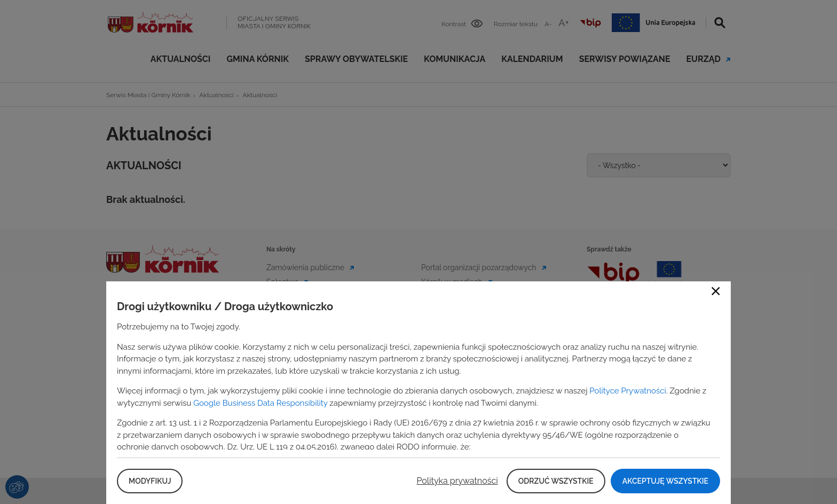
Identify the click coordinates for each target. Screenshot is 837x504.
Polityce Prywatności (627, 391)
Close (716, 291)
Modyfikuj (150, 481)
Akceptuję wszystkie (665, 481)
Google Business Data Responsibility (260, 403)
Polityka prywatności (457, 481)
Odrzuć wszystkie (556, 481)
